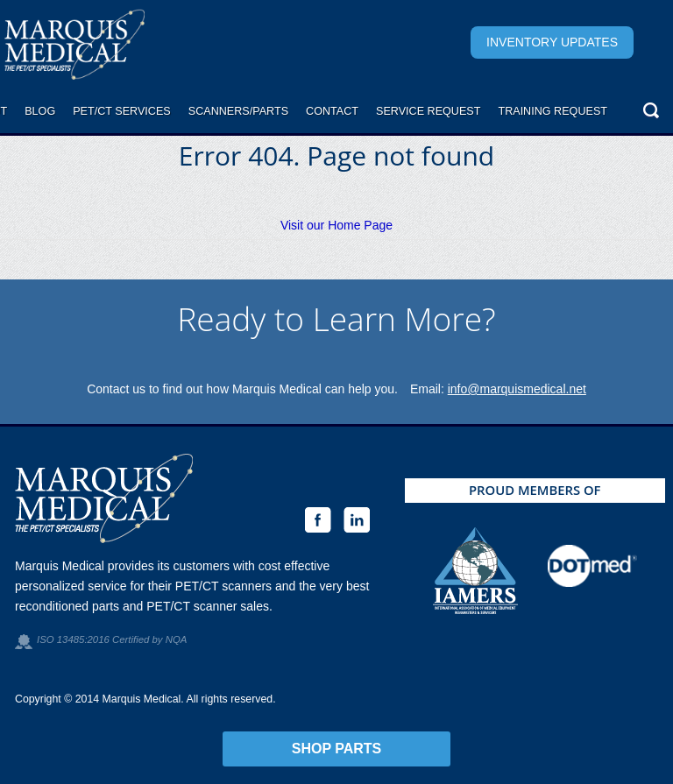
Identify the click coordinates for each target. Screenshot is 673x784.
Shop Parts (337, 749)
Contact (332, 111)
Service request (428, 111)
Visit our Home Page (336, 225)
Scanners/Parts (238, 111)
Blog (40, 111)
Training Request (553, 111)
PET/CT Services (122, 111)
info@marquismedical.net (517, 389)
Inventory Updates (552, 42)
